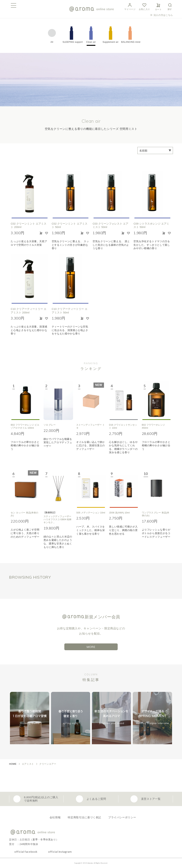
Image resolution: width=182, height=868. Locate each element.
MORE (91, 647)
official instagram (60, 852)
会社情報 (55, 817)
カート (158, 6)
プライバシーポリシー (122, 817)
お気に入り (144, 6)
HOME (13, 764)
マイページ (130, 6)
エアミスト (28, 764)
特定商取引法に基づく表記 (84, 817)
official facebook (26, 852)
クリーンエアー (48, 764)
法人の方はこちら (163, 15)
